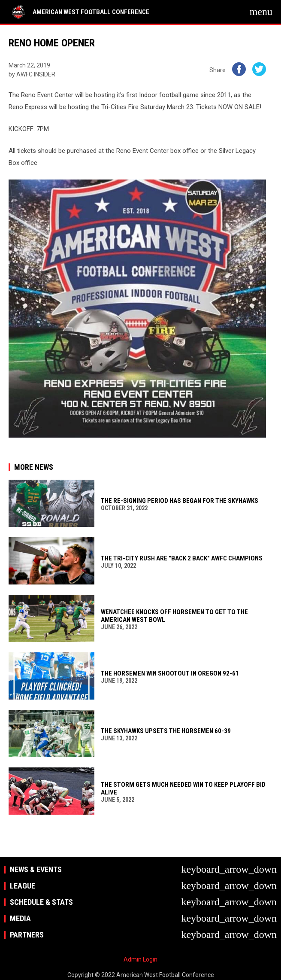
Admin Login (140, 959)
